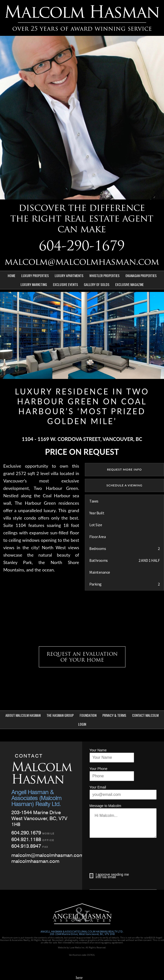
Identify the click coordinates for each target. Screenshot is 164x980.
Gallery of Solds (97, 284)
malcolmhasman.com (35, 861)
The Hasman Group (60, 715)
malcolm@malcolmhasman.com (47, 855)
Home (12, 275)
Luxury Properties (35, 275)
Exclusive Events (65, 284)
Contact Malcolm (145, 715)
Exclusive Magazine (129, 284)
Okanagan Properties (141, 275)
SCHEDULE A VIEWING (124, 485)
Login (82, 724)
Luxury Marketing (34, 284)
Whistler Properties (104, 275)
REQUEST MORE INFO (125, 469)
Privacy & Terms (114, 715)
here (79, 978)
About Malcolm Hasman (23, 715)
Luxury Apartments (69, 275)
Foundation (88, 715)
